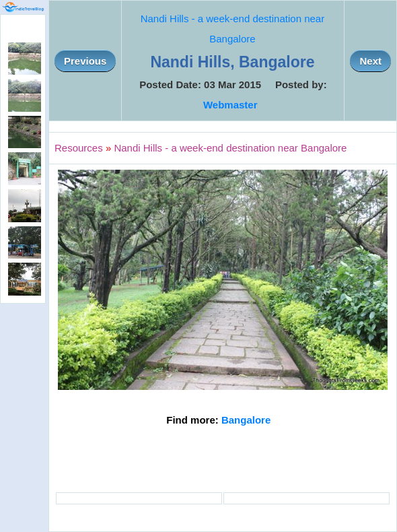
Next (370, 61)
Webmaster (230, 105)
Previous (85, 61)
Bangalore (246, 420)
